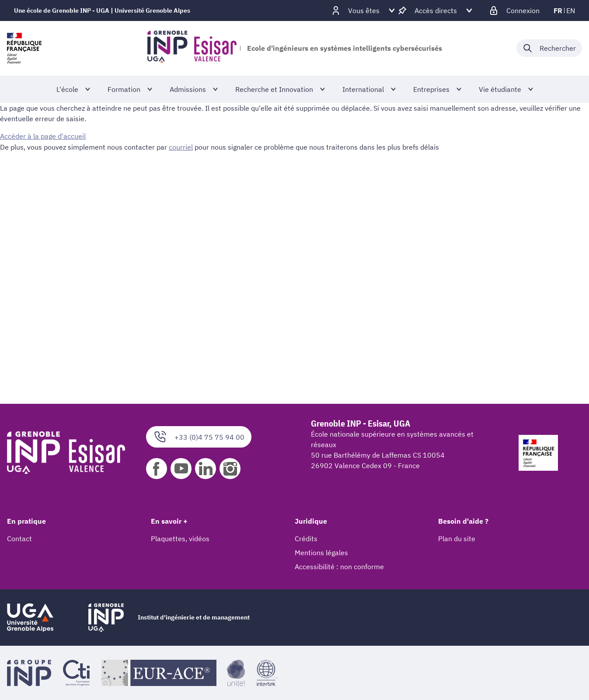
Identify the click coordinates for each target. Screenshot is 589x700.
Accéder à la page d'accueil (43, 136)
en (571, 10)
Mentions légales (321, 553)
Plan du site (457, 539)
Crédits (306, 539)
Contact (19, 539)
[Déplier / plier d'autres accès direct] (436, 10)
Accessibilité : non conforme (339, 567)
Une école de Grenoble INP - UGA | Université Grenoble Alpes (102, 10)
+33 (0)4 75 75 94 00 (199, 437)
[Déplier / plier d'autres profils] (364, 10)
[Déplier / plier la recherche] (549, 48)
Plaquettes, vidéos (180, 539)
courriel (181, 147)
